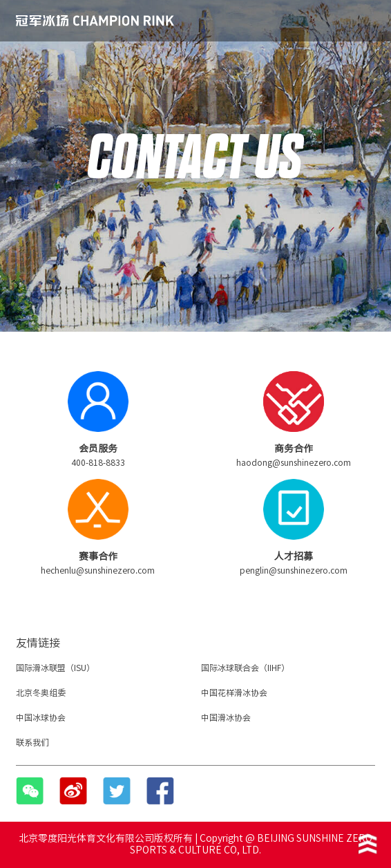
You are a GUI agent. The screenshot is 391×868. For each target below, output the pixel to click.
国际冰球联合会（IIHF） (245, 668)
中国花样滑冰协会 (234, 692)
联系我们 (32, 742)
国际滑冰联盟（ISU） (55, 668)
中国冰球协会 (41, 717)
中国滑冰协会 (226, 717)
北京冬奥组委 (41, 692)
